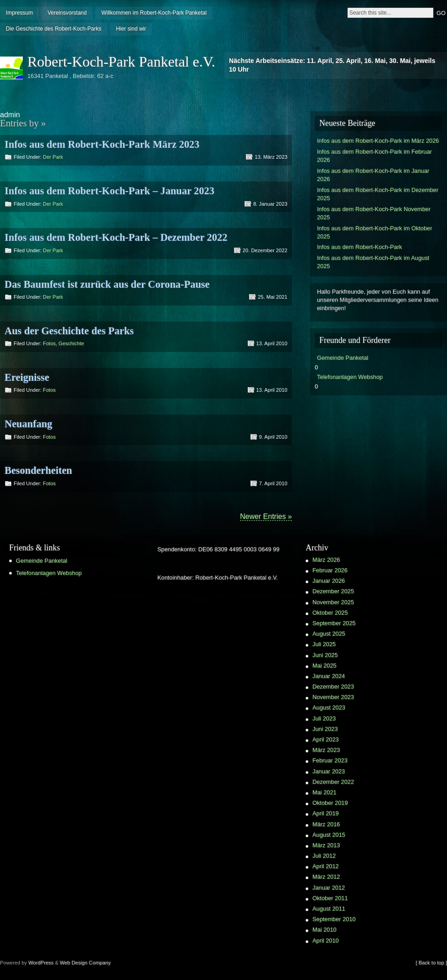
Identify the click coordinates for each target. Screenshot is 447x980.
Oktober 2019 (330, 803)
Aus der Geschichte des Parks (69, 331)
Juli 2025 (324, 644)
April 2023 (326, 739)
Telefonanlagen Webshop (350, 377)
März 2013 (326, 845)
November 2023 (333, 697)
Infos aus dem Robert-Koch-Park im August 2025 (373, 262)
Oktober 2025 (330, 613)
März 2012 (326, 877)
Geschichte (71, 343)
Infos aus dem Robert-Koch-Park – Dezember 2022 (116, 237)
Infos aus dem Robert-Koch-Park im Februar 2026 (374, 156)
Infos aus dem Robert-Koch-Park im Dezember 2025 (378, 194)
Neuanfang (29, 424)
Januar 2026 (329, 581)
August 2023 (329, 708)
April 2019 (326, 813)
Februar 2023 (330, 760)
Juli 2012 (324, 856)
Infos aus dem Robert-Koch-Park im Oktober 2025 (374, 232)
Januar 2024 (329, 676)
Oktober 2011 (330, 898)
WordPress (41, 963)
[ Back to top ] (431, 963)
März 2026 (326, 560)
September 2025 (334, 623)
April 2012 (326, 866)
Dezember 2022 (333, 782)
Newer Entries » (266, 516)
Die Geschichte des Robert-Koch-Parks (54, 29)
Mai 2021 (325, 792)
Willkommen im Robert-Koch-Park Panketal (154, 13)
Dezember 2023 (333, 687)
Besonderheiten (38, 470)
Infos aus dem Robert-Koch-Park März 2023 (102, 144)
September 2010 (334, 919)
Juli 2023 (324, 718)
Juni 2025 (325, 655)
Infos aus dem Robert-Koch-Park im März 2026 (378, 141)
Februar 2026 (330, 570)
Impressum (19, 13)
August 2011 (329, 909)
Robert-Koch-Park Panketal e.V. (121, 62)
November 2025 (333, 602)
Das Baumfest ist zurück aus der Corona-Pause (107, 284)
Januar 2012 (329, 888)
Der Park (53, 157)
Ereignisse (27, 377)
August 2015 (329, 835)
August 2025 (329, 634)
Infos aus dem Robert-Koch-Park (359, 247)
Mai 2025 (325, 666)
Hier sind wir (131, 29)
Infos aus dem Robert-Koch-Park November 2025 (374, 213)
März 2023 (326, 750)
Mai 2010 (325, 930)
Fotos (49, 343)
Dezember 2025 (333, 591)
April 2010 (326, 941)
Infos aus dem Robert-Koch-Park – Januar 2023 (109, 191)
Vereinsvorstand (67, 13)
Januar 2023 (329, 771)
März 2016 (326, 824)
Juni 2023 (325, 729)
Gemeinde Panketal (343, 358)
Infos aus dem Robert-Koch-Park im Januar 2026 (373, 175)
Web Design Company (85, 963)
